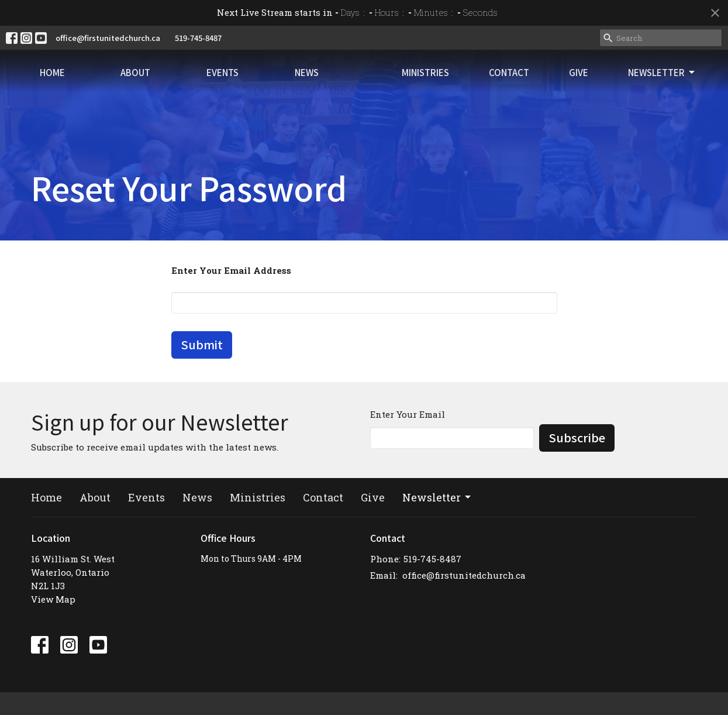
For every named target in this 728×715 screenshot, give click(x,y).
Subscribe (577, 437)
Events (189, 82)
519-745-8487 (198, 38)
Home (45, 82)
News (259, 82)
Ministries (473, 82)
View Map (53, 599)
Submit (202, 344)
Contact (543, 82)
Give (599, 82)
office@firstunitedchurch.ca (108, 38)
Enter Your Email (408, 414)
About (115, 82)
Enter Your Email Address (231, 270)
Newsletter (669, 82)
